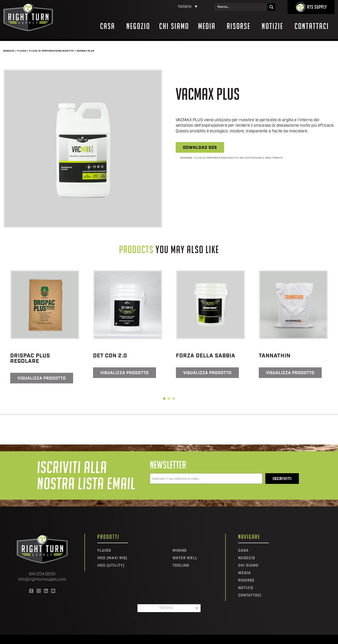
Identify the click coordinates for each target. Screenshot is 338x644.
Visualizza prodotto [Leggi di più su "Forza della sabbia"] (207, 373)
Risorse (239, 26)
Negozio (138, 26)
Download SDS (200, 148)
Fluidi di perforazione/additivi (52, 51)
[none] (168, 7)
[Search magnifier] (271, 7)
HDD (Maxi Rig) (112, 558)
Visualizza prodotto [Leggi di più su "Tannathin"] (290, 373)
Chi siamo (174, 26)
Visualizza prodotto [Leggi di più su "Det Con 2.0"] (125, 373)
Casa (108, 26)
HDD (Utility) (111, 566)
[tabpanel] (45, 327)
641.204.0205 (42, 574)
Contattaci (312, 26)
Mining (180, 551)
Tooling (181, 566)
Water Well (185, 558)
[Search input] (241, 7)
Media (207, 26)
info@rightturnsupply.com (42, 580)
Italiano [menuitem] (185, 7)
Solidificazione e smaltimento (261, 158)
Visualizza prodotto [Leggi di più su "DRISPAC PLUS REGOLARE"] (42, 379)
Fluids (22, 51)
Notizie (272, 26)
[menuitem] (168, 7)
